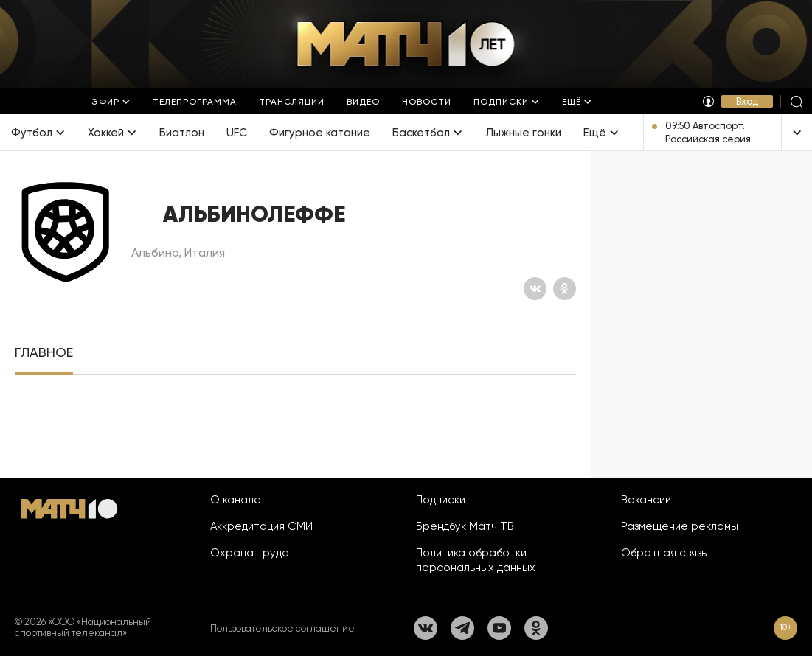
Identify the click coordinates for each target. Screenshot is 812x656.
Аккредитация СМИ (261, 526)
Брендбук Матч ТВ (465, 526)
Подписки (441, 500)
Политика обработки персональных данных (476, 560)
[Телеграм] (462, 628)
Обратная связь (664, 553)
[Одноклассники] (565, 289)
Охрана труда (250, 553)
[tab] (44, 353)
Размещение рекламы (680, 526)
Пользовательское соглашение (282, 628)
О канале (236, 500)
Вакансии (646, 500)
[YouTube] (499, 628)
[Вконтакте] (535, 289)
